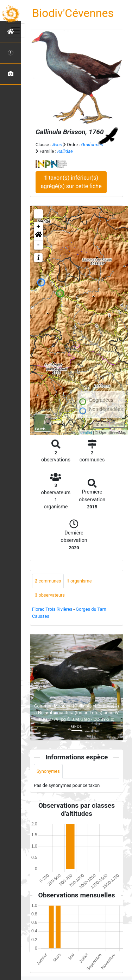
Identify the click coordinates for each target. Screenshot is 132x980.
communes (48, 581)
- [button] (39, 245)
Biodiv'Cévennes (73, 13)
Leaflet (86, 432)
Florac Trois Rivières (52, 609)
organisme (79, 581)
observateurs (50, 595)
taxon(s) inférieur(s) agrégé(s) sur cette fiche (71, 182)
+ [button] (39, 227)
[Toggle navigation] (15, 30)
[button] (38, 236)
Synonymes (48, 771)
